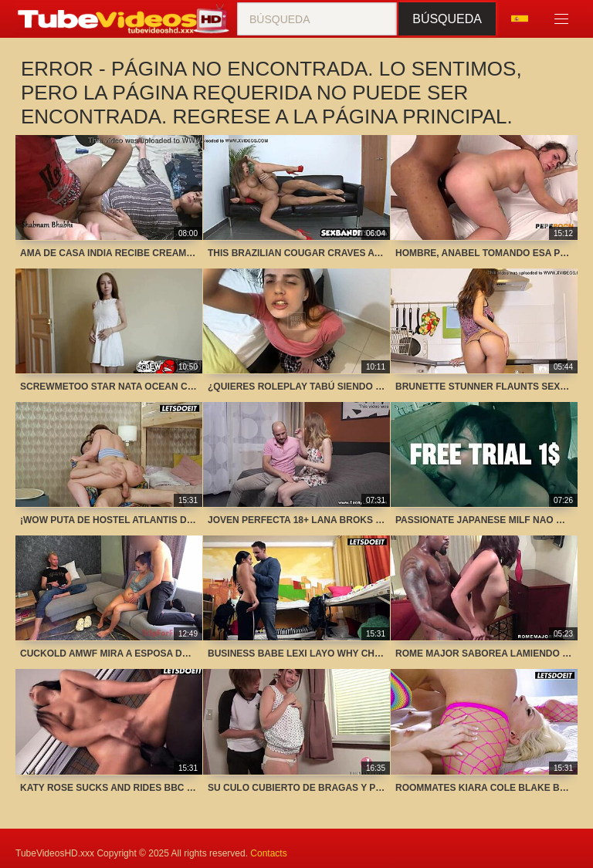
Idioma (520, 19)
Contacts (268, 853)
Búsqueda (447, 19)
